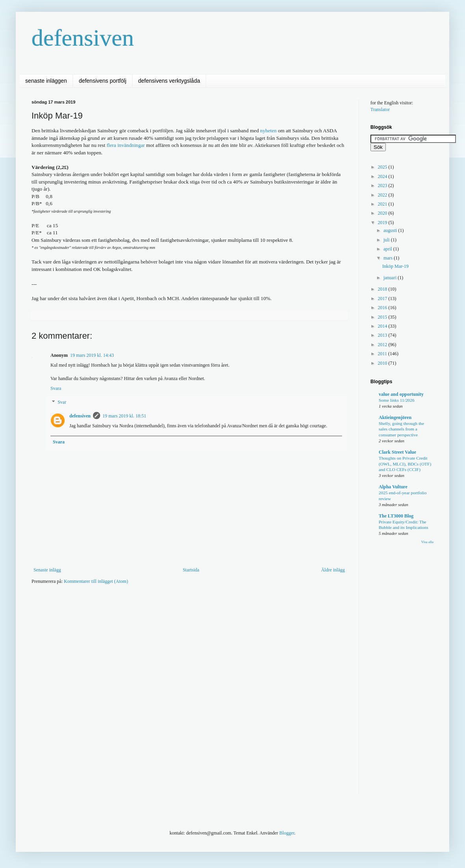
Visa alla (427, 542)
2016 (383, 308)
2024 (383, 176)
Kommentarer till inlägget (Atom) (96, 581)
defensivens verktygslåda (169, 81)
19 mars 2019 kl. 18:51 (124, 416)
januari (391, 278)
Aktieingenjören (395, 417)
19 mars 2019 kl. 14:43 (92, 355)
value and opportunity (401, 394)
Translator (380, 109)
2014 (383, 326)
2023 (383, 185)
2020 (383, 213)
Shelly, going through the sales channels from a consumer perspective (401, 429)
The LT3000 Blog (396, 516)
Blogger (287, 833)
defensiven (83, 38)
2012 (383, 345)
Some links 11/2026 (397, 400)
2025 (383, 167)
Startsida (191, 570)
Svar (62, 402)
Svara (56, 388)
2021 (383, 204)
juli (387, 240)
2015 (383, 317)
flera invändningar (126, 145)
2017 (383, 299)
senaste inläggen (46, 81)
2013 (383, 335)
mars (389, 258)
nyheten (268, 131)
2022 (383, 195)
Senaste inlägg (47, 570)
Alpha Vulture (393, 487)
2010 (383, 363)
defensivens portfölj (103, 81)
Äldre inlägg (333, 570)
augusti (391, 230)
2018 (383, 289)
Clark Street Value (397, 452)
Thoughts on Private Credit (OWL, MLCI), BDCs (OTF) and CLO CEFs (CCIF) (405, 464)
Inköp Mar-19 (395, 266)
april (388, 249)
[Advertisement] (175, 614)
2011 (383, 354)
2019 (383, 223)
